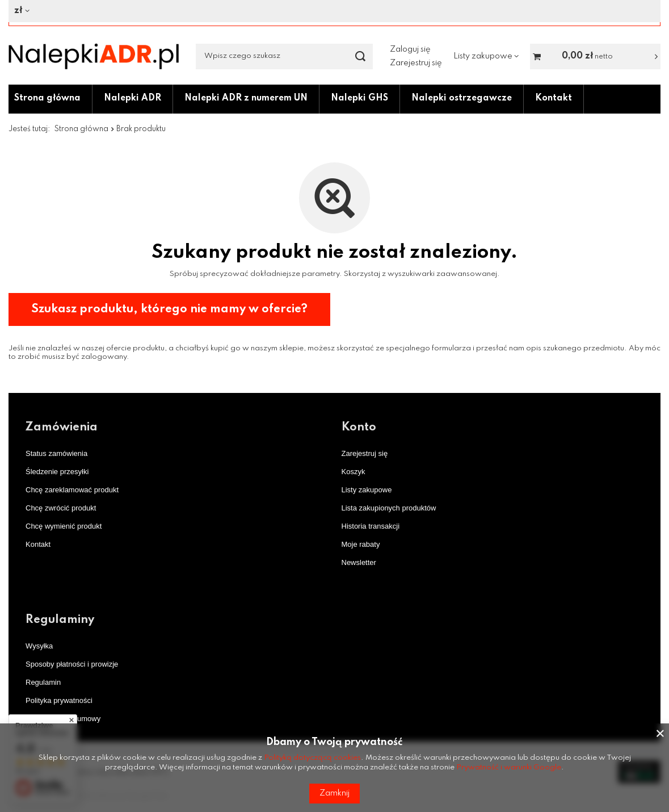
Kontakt (554, 98)
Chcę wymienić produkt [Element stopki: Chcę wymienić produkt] (64, 526)
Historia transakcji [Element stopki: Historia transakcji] (371, 526)
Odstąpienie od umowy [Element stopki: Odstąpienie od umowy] (63, 719)
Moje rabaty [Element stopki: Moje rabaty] (361, 544)
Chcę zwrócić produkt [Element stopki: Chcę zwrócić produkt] (61, 508)
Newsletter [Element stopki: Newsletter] (359, 562)
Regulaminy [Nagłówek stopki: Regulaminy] (60, 620)
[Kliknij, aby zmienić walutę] (330, 11)
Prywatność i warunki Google (509, 767)
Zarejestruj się (416, 63)
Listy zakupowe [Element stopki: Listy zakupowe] (367, 490)
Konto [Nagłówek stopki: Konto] (359, 428)
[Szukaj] (360, 56)
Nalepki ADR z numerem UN (246, 98)
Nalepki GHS (359, 98)
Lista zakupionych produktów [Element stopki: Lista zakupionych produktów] (389, 508)
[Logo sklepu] (94, 56)
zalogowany (104, 357)
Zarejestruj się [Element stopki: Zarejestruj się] (365, 453)
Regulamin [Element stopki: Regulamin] (43, 682)
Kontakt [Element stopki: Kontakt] (38, 544)
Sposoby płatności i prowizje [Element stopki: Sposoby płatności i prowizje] (72, 664)
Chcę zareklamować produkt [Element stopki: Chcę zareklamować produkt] (72, 490)
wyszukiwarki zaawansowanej (442, 274)
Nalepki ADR (132, 98)
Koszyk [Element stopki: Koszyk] (354, 472)
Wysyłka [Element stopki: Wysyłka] (39, 646)
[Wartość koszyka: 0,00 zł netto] (595, 56)
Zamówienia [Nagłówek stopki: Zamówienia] (62, 428)
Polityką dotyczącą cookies (312, 758)
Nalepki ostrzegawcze (462, 98)
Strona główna (47, 98)
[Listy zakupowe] (486, 56)
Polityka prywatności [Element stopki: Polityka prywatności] (59, 700)
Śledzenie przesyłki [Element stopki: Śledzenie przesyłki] (57, 472)
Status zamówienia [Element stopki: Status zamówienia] (56, 453)
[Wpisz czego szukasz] (284, 56)
